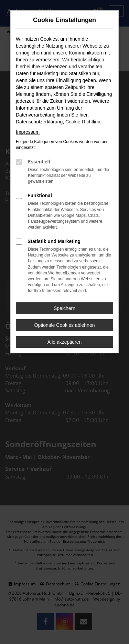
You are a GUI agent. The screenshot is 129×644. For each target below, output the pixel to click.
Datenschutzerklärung (39, 122)
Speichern (64, 308)
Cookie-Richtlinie (83, 122)
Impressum (28, 132)
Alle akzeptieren (65, 342)
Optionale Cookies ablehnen (65, 325)
